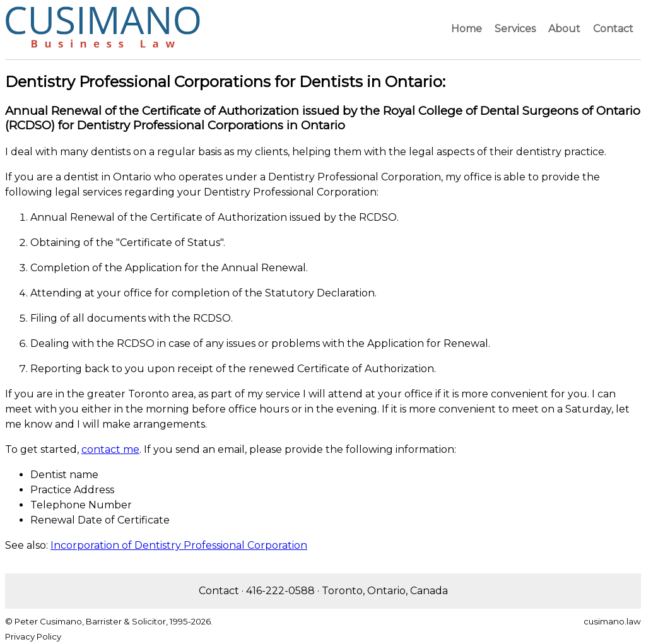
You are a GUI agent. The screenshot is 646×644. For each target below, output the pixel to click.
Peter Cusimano (48, 621)
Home (467, 29)
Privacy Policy (33, 636)
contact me (110, 449)
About (564, 29)
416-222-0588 (280, 591)
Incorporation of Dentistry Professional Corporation (179, 545)
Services (515, 29)
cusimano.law (612, 621)
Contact (613, 29)
